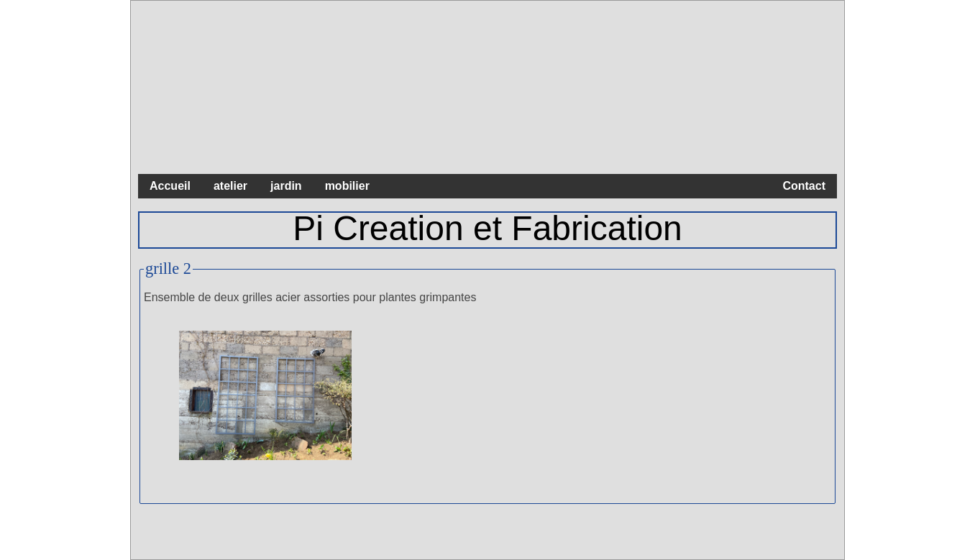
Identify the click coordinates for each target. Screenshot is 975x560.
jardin (286, 186)
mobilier (347, 186)
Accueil (170, 186)
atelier (230, 186)
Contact (804, 186)
